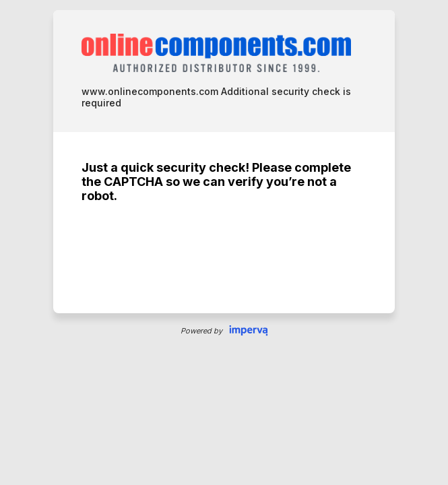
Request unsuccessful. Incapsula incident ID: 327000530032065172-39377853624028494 (224, 243)
